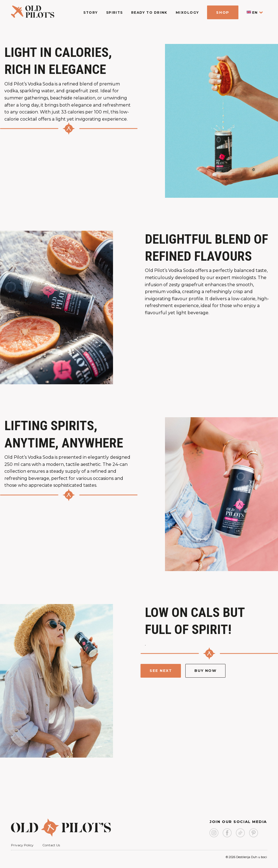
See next (161, 671)
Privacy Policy (22, 845)
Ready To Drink (149, 12)
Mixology (187, 12)
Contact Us (51, 845)
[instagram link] (214, 833)
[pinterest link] (254, 833)
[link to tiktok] (240, 833)
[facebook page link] (227, 833)
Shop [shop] (223, 12)
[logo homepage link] (33, 16)
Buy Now (205, 671)
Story (90, 12)
